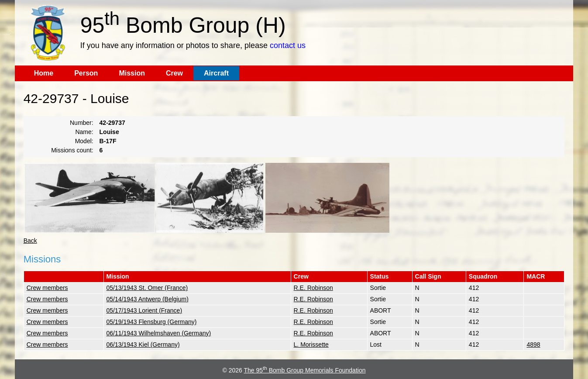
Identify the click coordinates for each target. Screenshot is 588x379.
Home (44, 73)
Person (86, 73)
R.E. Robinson (313, 288)
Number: (82, 123)
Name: (84, 132)
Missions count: (72, 150)
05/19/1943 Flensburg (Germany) (152, 322)
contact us (288, 45)
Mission (132, 73)
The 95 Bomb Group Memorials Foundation (304, 370)
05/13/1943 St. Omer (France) (147, 288)
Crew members (47, 288)
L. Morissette (311, 345)
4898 (533, 345)
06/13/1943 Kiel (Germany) (143, 345)
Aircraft (216, 73)
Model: (84, 141)
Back (30, 241)
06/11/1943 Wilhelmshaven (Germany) (159, 333)
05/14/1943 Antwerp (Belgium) (148, 299)
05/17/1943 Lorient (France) (144, 310)
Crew (174, 73)
